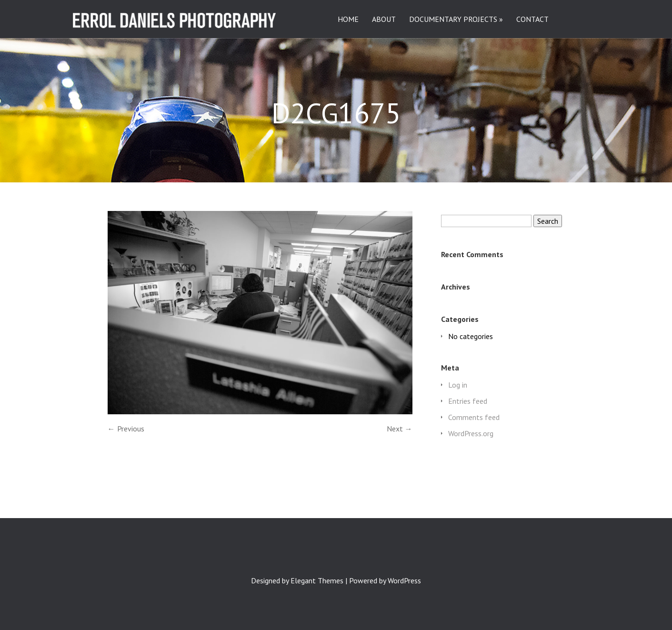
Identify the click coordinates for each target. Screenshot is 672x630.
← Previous (126, 429)
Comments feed (474, 417)
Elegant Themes (317, 580)
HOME (348, 20)
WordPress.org (471, 433)
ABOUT (384, 20)
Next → (400, 429)
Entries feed (468, 401)
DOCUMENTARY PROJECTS (453, 20)
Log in (458, 385)
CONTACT (532, 20)
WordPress (404, 580)
